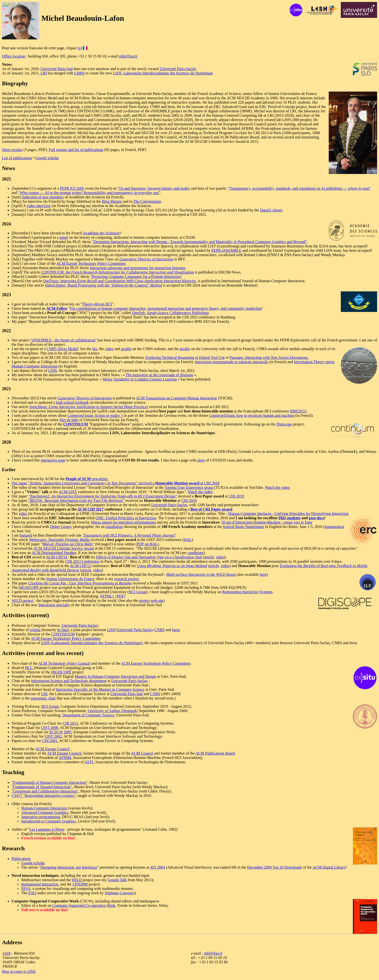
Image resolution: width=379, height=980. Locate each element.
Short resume (12, 150)
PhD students (289, 518)
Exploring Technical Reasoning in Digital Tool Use (185, 357)
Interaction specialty (54, 605)
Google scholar (47, 158)
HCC (29, 668)
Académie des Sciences (101, 233)
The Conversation (147, 201)
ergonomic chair (43, 698)
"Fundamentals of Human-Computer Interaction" (50, 782)
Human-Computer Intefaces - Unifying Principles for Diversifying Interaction (288, 514)
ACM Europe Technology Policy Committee (91, 263)
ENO (32, 893)
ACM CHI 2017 (90, 509)
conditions (196, 553)
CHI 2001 (50, 741)
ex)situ (35, 630)
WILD (77, 880)
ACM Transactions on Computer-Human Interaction (176, 398)
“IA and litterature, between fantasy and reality (154, 188)
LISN (53, 371)
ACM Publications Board (215, 753)
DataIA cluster (271, 210)
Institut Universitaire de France (70, 579)
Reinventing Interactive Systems (247, 592)
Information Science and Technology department (69, 681)
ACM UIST (68, 492)
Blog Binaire (112, 201)
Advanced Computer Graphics (45, 812)
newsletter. (100, 479)
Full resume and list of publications (76, 150)
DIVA (26, 889)
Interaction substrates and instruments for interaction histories (137, 268)
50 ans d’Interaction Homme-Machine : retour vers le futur (267, 522)
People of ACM (78, 479)
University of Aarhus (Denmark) (113, 711)
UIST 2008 (49, 728)
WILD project (22, 601)
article (209, 557)
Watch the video (277, 487)
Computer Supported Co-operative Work (84, 905)
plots (201, 460)
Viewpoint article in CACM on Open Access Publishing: (56, 596)
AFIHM (65, 758)
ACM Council (142, 753)
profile (126, 349)
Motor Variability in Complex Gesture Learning (140, 379)
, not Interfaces (86, 867)
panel (64, 237)
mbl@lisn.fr (128, 56)
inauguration (334, 527)
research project (127, 579)
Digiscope (284, 424)
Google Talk (117, 880)
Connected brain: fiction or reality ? (95, 415)
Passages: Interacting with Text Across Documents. (269, 357)
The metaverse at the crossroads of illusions (159, 375)
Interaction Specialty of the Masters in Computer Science (100, 689)
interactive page (53, 460)
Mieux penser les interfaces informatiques (123, 522)
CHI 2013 (70, 723)
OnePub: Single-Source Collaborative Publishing (170, 313)
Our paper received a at (108, 483)
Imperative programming (41, 817)
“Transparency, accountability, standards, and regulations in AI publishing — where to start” (299, 188)
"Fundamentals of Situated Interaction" (42, 787)
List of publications (17, 158)
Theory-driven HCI (97, 304)
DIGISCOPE (29, 587)
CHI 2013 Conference (82, 561)
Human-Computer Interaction (44, 808)
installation (114, 527)
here (263, 574)
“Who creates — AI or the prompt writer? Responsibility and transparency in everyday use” (89, 193)
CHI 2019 (236, 496)
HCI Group (137, 592)
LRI (44, 73)
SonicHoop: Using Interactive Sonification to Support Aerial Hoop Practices (89, 407)
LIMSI (80, 73)
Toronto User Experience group (189, 487)
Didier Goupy (61, 527)
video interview (39, 206)
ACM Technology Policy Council (64, 663)
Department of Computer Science (88, 715)
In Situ (62, 630)
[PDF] (120, 596)
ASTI (89, 762)
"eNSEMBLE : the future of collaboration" (63, 340)
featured (26, 535)
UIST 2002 (53, 736)
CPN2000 (80, 884)
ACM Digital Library (329, 867)
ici (80, 48)
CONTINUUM (63, 634)
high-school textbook (72, 402)
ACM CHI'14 (57, 557)
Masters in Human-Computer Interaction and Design (115, 676)
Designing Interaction (57, 867)
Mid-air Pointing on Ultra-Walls (67, 544)
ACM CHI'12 (80, 566)
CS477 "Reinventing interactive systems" (44, 796)
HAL (188, 540)
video (109, 349)
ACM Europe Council (52, 749)
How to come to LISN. (19, 971)
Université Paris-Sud (57, 69)
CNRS (160, 630)
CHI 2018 (189, 501)
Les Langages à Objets (47, 829)
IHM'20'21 (298, 411)
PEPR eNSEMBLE (226, 250)
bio (95, 349)
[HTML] (107, 596)
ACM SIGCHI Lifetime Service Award (64, 548)
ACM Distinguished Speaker (54, 553)
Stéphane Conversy (120, 893)
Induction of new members (43, 197)
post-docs (316, 518)
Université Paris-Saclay (178, 69)
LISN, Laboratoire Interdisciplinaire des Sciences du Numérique (163, 73)
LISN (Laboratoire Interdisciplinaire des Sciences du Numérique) (92, 643)
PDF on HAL (147, 544)
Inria (176, 630)
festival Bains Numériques (243, 527)
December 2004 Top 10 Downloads (274, 867)
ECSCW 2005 (61, 732)
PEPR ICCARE (72, 188)
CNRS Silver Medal (62, 349)
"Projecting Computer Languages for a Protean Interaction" (136, 277)
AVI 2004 (157, 867)
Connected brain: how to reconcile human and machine (252, 415)
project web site (151, 601)
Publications (21, 859)
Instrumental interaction (40, 884)
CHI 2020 (212, 483)
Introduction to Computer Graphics (48, 821)
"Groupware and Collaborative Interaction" (45, 791)
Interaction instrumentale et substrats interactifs (232, 362)
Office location (14, 56)
